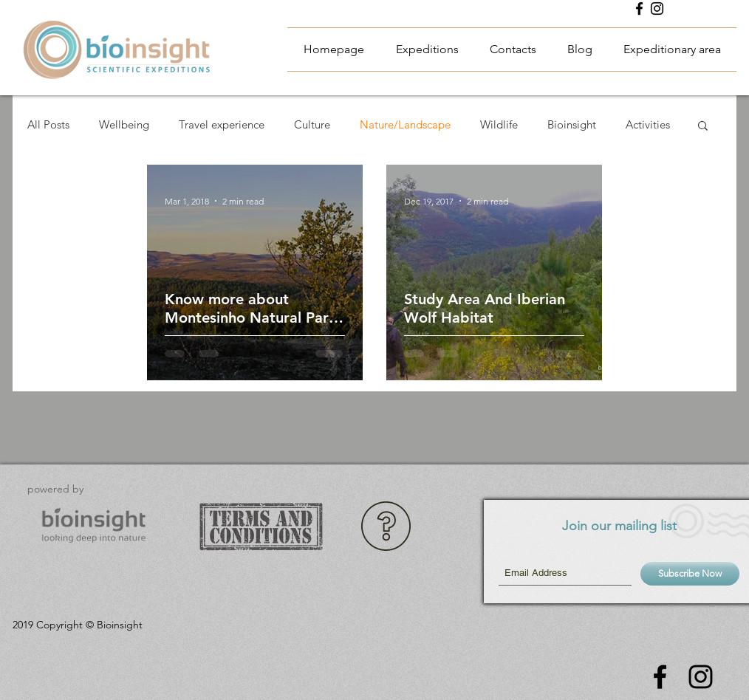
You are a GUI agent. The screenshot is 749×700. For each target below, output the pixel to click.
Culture (312, 125)
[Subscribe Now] (690, 574)
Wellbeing (124, 125)
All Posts (48, 125)
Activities (648, 125)
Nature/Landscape (405, 125)
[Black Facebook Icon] (639, 8)
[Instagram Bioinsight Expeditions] (657, 8)
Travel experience (222, 125)
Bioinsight (572, 125)
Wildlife (499, 125)
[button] (703, 127)
